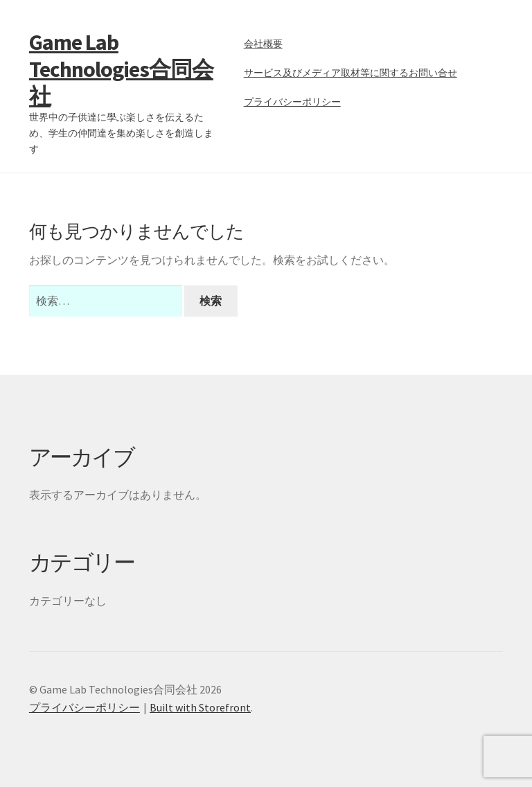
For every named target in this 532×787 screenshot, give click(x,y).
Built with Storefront (200, 707)
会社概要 (263, 44)
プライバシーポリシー (292, 102)
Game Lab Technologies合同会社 (121, 69)
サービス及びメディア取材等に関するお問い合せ (351, 73)
